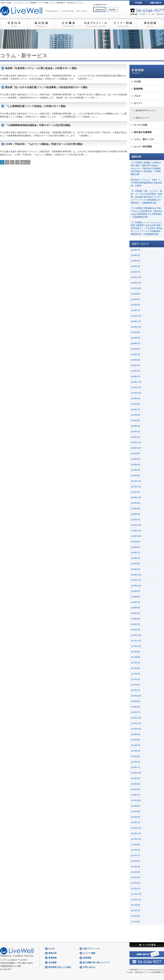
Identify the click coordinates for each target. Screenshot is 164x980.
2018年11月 (136, 580)
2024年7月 (136, 343)
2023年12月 (136, 382)
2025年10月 (136, 288)
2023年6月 (136, 415)
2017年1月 (136, 690)
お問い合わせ (155, 3)
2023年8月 (136, 404)
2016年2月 (136, 707)
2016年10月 (136, 696)
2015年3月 (136, 756)
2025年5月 (136, 299)
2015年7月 (136, 745)
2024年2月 (136, 371)
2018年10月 (136, 586)
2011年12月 (136, 894)
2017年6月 (136, 668)
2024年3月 (136, 365)
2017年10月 (136, 646)
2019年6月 (136, 558)
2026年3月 (136, 261)
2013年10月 (136, 800)
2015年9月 (136, 734)
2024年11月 (136, 321)
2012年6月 (136, 861)
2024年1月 (136, 376)
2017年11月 (136, 641)
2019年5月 (136, 564)
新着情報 (41, 24)
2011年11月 (136, 900)
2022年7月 (136, 459)
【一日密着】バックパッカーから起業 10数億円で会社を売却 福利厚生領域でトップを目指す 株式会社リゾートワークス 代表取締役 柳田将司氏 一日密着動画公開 (147, 228)
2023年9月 (136, 398)
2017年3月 (136, 679)
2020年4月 (136, 503)
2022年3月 (136, 476)
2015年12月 (136, 718)
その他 (137, 81)
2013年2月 (136, 817)
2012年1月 (136, 889)
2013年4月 (136, 806)
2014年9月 (136, 778)
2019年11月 (136, 531)
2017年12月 (136, 635)
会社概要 (68, 24)
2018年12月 (136, 575)
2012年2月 (136, 883)
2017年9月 (136, 652)
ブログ (137, 96)
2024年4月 (136, 360)
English (112, 9)
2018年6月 (136, 608)
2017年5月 (136, 674)
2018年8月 (136, 597)
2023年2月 (136, 437)
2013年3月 (136, 812)
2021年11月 (136, 487)
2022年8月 (136, 454)
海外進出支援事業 (143, 132)
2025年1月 (136, 310)
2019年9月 (136, 542)
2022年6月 (136, 465)
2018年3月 (136, 619)
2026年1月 (136, 272)
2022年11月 (136, 442)
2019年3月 (136, 569)
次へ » (25, 162)
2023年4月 (136, 426)
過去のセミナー (143, 118)
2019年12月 (136, 525)
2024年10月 (136, 327)
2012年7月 (136, 855)
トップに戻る (147, 945)
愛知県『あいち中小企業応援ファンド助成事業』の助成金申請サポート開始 (46, 87)
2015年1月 (136, 767)
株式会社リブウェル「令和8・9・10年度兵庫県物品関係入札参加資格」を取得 (146, 183)
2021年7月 (136, 492)
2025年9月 (136, 294)
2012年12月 (136, 828)
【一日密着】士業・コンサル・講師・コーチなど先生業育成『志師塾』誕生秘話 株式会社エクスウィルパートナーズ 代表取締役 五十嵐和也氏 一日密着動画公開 (147, 197)
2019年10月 (136, 536)
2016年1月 (136, 712)
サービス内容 (141, 125)
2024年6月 (136, 349)
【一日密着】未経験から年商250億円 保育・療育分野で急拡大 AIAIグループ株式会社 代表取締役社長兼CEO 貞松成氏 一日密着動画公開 (146, 168)
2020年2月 (136, 514)
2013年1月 (136, 822)
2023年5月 (136, 420)
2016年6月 (136, 701)
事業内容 (14, 24)
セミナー (138, 103)
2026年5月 (136, 250)
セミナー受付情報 (143, 147)
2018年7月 (136, 602)
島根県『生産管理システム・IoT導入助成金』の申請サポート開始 (41, 68)
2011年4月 (136, 922)
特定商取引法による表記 (60, 967)
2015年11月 (136, 723)
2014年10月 (136, 773)
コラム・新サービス (144, 139)
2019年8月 (136, 547)
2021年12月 (136, 481)
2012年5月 (136, 867)
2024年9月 (136, 332)
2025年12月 (136, 277)
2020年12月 (136, 498)
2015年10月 (136, 729)
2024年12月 (136, 316)
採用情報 (150, 24)
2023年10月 (136, 393)
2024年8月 (136, 338)
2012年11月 (136, 833)
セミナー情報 (123, 24)
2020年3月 (136, 509)
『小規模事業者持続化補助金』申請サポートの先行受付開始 (38, 125)
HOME (138, 3)
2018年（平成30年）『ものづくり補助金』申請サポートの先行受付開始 (44, 144)
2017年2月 (136, 685)
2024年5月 (136, 354)
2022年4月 (136, 470)
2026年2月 (136, 266)
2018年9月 (136, 591)
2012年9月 (136, 845)
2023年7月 (136, 410)
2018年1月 (136, 630)
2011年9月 (136, 905)
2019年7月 (136, 553)
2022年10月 (136, 448)
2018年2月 (136, 624)
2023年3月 (136, 432)
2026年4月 (136, 255)
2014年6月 (136, 784)
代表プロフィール (96, 24)
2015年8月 (136, 740)
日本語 (99, 9)
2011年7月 (136, 911)
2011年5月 (136, 916)
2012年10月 (136, 839)
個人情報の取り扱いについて (96, 963)
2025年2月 (136, 305)
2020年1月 (136, 520)
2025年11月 (136, 283)
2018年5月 (136, 613)
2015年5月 (136, 751)
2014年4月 (136, 790)
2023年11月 (136, 387)
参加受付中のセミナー (146, 110)
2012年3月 (136, 877)
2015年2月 (136, 762)
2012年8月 (136, 850)
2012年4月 (136, 872)
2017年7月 (136, 663)
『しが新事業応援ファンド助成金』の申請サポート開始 (35, 106)
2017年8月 (136, 657)
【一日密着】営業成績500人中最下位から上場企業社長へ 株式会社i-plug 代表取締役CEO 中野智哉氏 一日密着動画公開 (147, 212)
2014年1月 (136, 795)
